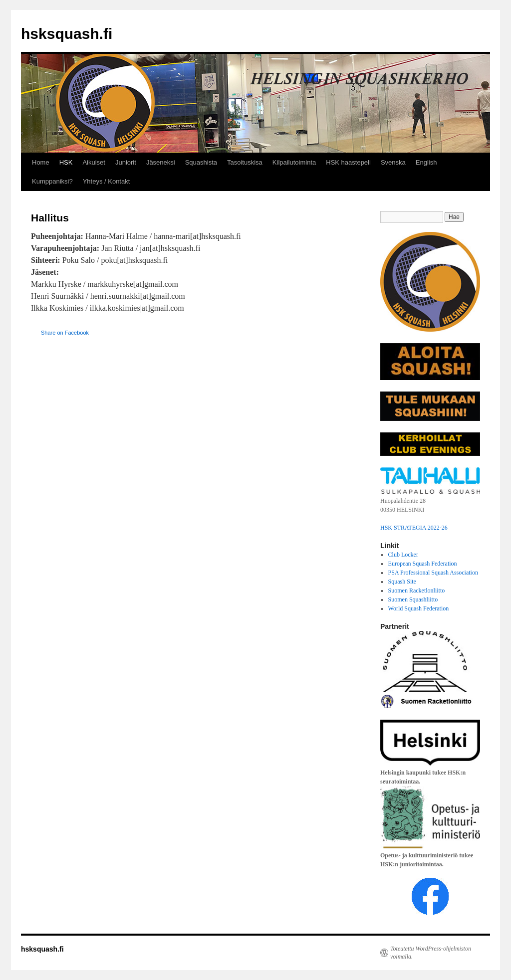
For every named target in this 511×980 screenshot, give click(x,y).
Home (41, 162)
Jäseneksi (161, 162)
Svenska (393, 162)
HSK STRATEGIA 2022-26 (414, 528)
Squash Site (402, 582)
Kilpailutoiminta (294, 162)
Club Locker (403, 555)
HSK (66, 162)
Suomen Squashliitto (413, 599)
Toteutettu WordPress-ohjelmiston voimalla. (431, 953)
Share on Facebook (65, 333)
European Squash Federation (423, 564)
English (426, 162)
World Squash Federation (419, 608)
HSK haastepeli (348, 162)
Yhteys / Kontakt (107, 181)
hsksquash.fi (67, 34)
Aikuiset (94, 162)
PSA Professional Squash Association (433, 573)
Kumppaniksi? (52, 181)
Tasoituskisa (245, 162)
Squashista (201, 162)
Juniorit (126, 162)
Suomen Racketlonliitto (417, 590)
